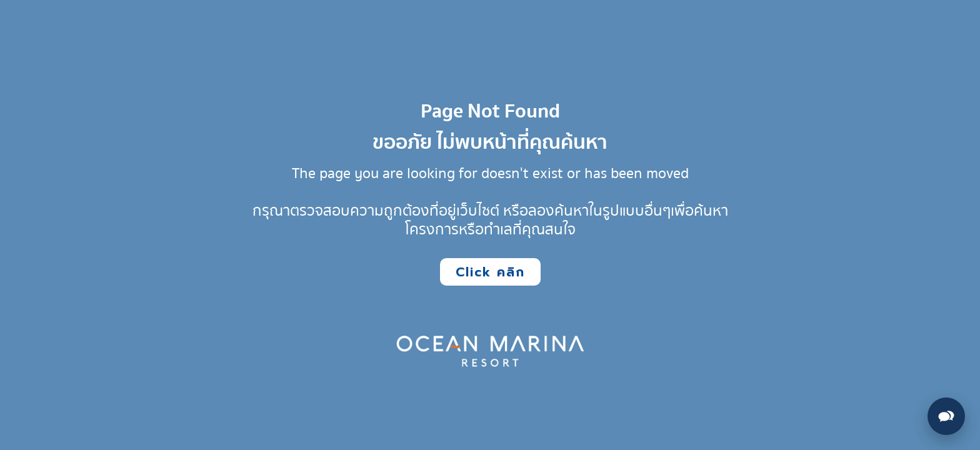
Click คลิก (490, 272)
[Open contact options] (946, 416)
